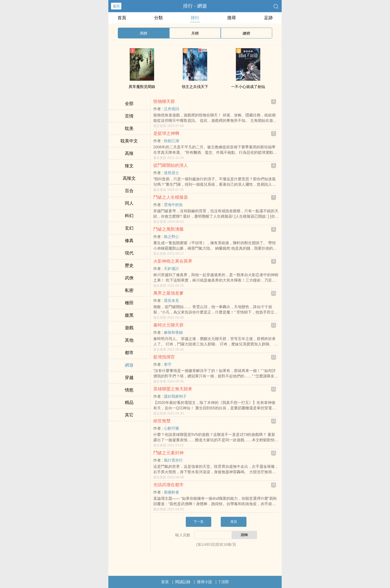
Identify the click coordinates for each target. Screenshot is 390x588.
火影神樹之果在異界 (173, 261)
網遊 (129, 365)
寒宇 (168, 364)
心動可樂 (171, 428)
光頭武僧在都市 (168, 485)
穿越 (129, 378)
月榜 (195, 33)
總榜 (246, 33)
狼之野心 (171, 237)
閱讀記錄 (183, 582)
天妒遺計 (171, 269)
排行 (195, 18)
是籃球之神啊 (166, 133)
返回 (116, 6)
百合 (129, 191)
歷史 (129, 265)
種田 (129, 303)
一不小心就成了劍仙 (248, 87)
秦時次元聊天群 (168, 325)
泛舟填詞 (171, 109)
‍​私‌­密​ (129, 290)
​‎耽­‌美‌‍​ (129, 128)
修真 (129, 241)
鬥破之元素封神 (168, 453)
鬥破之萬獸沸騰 (168, 229)
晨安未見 (171, 300)
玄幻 (129, 228)
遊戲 (129, 328)
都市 (129, 353)
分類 (158, 18)
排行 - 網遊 (195, 6)
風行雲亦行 (173, 460)
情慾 (129, 390)
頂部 (224, 582)
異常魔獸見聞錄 (142, 87)
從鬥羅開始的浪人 (171, 165)
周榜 (144, 33)
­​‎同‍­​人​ (129, 203)
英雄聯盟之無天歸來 (173, 389)
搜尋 (232, 18)
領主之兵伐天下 (195, 87)
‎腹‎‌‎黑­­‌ (129, 315)
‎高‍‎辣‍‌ (129, 153)
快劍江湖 (171, 141)
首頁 (122, 18)
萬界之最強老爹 (168, 293)
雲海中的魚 (173, 205)
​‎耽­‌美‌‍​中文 (129, 141)
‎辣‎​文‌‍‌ (129, 166)
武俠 (129, 278)
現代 (129, 253)
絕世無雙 (162, 421)
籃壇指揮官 (164, 357)
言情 (129, 116)
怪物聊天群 (164, 101)
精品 (129, 402)
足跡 (268, 18)
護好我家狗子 (175, 396)
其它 (129, 415)
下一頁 (199, 522)
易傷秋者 (171, 492)
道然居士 (171, 173)
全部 (129, 104)
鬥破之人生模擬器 (171, 197)
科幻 (129, 216)
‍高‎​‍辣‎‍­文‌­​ (129, 178)
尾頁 (234, 522)
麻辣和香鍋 (173, 332)
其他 (129, 340)
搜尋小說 (204, 582)
